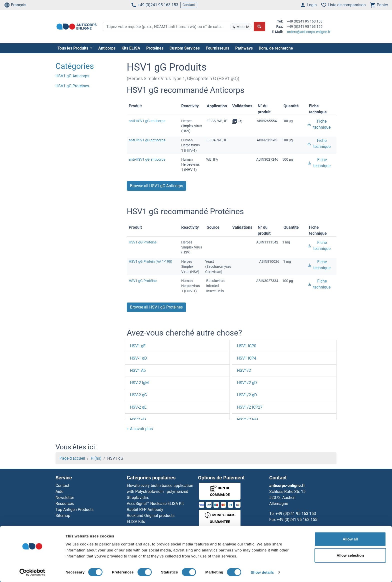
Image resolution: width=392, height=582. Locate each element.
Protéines (155, 48)
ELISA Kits (136, 522)
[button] (140, 429)
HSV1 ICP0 (247, 346)
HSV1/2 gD (247, 383)
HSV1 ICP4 (247, 358)
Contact (189, 5)
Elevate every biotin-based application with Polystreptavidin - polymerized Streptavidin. (160, 492)
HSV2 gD (138, 419)
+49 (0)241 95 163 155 (297, 520)
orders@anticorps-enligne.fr (309, 32)
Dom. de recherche (276, 48)
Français (15, 5)
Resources (65, 504)
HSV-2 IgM (139, 383)
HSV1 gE (138, 346)
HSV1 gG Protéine (143, 242)
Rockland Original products (151, 516)
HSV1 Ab (138, 370)
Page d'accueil (72, 458)
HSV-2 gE (138, 407)
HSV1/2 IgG (247, 419)
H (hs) (96, 458)
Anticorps (107, 48)
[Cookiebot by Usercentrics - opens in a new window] (32, 572)
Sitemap (63, 516)
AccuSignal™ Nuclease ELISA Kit (155, 504)
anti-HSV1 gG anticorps (147, 121)
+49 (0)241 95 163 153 (154, 5)
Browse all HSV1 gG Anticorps (156, 186)
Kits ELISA (131, 48)
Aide (59, 492)
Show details (262, 572)
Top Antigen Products (74, 510)
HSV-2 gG (138, 395)
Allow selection (350, 555)
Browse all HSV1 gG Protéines (156, 307)
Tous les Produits (73, 48)
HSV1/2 (244, 370)
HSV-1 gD (138, 358)
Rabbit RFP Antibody (145, 510)
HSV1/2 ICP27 (250, 407)
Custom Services (185, 48)
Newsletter (65, 498)
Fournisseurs (217, 48)
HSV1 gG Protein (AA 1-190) (150, 261)
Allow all (350, 539)
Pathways (244, 48)
